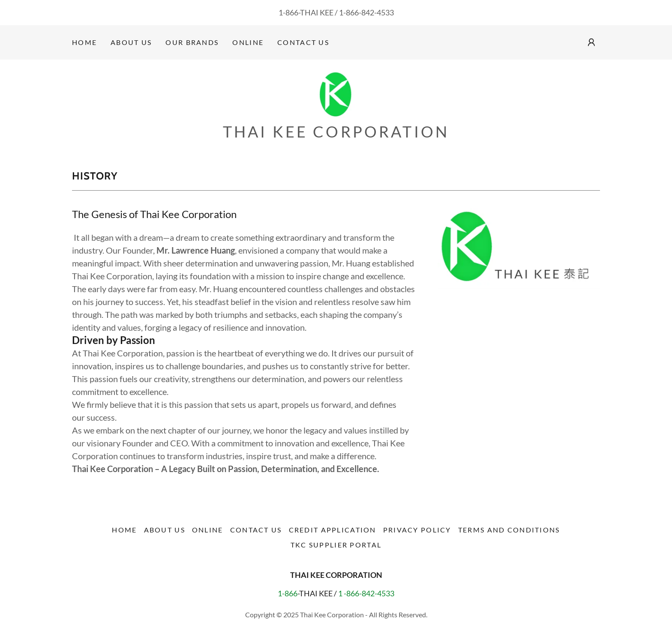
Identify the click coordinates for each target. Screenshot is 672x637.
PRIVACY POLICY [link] (417, 530)
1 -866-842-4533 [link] (366, 593)
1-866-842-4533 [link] (366, 12)
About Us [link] (131, 42)
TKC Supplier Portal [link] (336, 545)
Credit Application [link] (333, 530)
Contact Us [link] (303, 42)
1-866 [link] (288, 12)
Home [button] (124, 530)
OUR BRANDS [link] (192, 42)
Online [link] (248, 42)
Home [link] (84, 42)
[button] (591, 42)
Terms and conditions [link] (509, 530)
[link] (336, 93)
